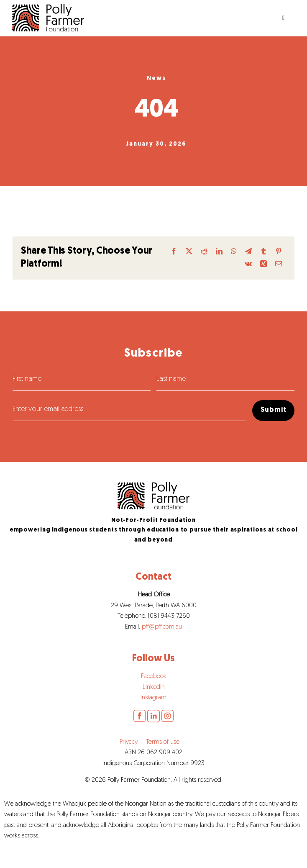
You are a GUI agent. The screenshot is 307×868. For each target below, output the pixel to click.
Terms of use (163, 742)
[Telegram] (248, 252)
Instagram (153, 698)
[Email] (279, 264)
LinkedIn (154, 687)
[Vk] (248, 264)
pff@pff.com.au (162, 627)
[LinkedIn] (219, 252)
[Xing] (264, 264)
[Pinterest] (279, 252)
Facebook (154, 677)
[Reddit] (204, 252)
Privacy (129, 742)
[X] (189, 252)
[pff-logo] (153, 485)
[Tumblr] (264, 252)
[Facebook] (174, 252)
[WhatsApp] (234, 252)
